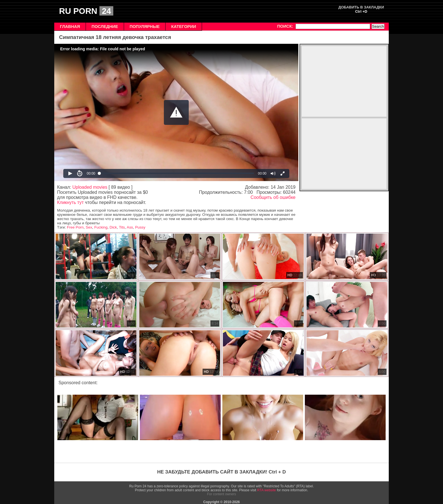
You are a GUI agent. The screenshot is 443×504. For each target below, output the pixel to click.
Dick (113, 227)
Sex (89, 227)
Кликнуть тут (70, 202)
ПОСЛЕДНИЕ (105, 27)
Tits (122, 227)
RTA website (266, 490)
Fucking (101, 227)
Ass (130, 227)
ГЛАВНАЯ (70, 27)
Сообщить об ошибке (273, 197)
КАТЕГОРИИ (184, 27)
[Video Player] (176, 112)
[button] (176, 112)
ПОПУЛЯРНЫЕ (145, 27)
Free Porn (75, 227)
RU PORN (86, 11)
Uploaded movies (90, 187)
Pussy (140, 227)
